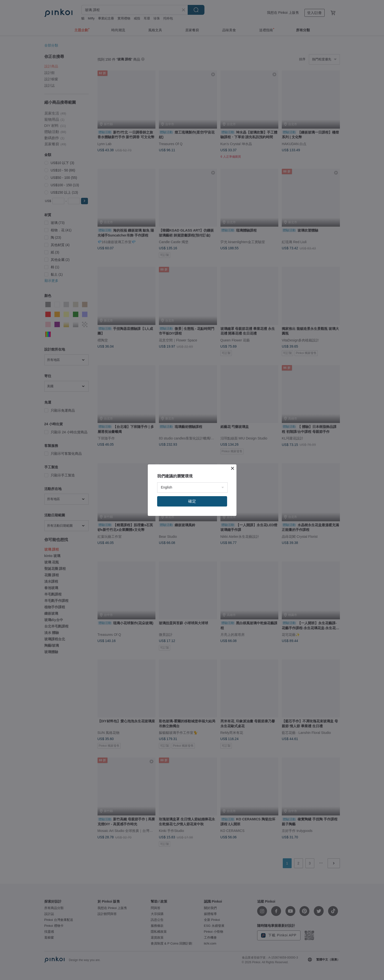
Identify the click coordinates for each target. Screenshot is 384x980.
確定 (192, 501)
